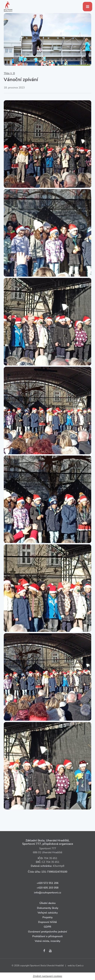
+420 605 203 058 (47, 888)
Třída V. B (9, 73)
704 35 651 (51, 858)
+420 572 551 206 (47, 883)
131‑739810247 (51, 872)
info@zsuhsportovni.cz (48, 893)
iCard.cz (80, 966)
